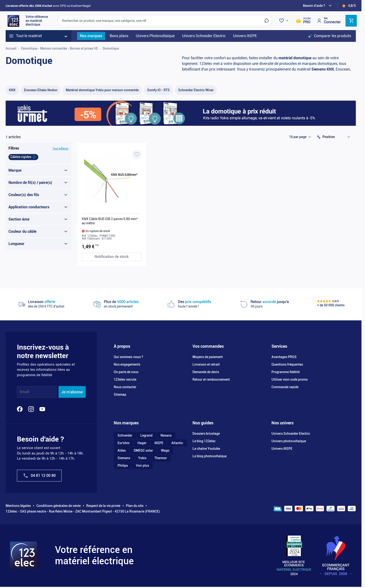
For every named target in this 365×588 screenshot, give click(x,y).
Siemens (124, 458)
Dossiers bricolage (206, 434)
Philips (123, 466)
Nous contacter (125, 387)
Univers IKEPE (282, 449)
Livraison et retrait (206, 364)
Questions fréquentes (287, 364)
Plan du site (135, 506)
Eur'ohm (124, 443)
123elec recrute (125, 379)
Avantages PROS (284, 357)
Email (24, 392)
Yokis (142, 458)
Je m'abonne (72, 392)
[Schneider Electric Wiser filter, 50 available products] (196, 90)
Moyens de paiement (208, 357)
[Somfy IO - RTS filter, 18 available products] (158, 90)
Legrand (146, 435)
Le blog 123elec (204, 441)
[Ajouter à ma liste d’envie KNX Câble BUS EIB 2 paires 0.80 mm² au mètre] (137, 154)
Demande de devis (206, 372)
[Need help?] (318, 6)
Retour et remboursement (211, 379)
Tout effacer (61, 148)
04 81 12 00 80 (39, 476)
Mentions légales (18, 506)
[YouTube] (42, 409)
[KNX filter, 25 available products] (12, 90)
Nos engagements (127, 364)
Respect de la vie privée (103, 506)
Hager (142, 443)
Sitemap (120, 395)
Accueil (11, 48)
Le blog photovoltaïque (210, 456)
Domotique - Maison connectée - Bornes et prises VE (60, 48)
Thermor (161, 458)
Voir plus (142, 466)
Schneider (125, 435)
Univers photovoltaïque (289, 441)
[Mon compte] (329, 21)
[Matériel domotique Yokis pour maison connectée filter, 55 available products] (102, 90)
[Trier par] (337, 137)
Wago (165, 450)
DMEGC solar (143, 450)
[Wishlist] (284, 21)
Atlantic (177, 443)
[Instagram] (31, 409)
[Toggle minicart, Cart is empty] (351, 21)
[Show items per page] (300, 137)
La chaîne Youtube (206, 449)
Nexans (166, 435)
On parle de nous (126, 372)
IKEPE (159, 443)
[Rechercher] (267, 21)
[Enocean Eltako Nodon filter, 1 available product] (41, 90)
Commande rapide (285, 387)
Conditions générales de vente (59, 506)
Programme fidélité (286, 372)
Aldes (122, 450)
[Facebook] (20, 409)
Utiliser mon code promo (290, 379)
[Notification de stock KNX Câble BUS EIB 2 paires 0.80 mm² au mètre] (112, 257)
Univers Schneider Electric (291, 434)
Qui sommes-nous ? (128, 357)
